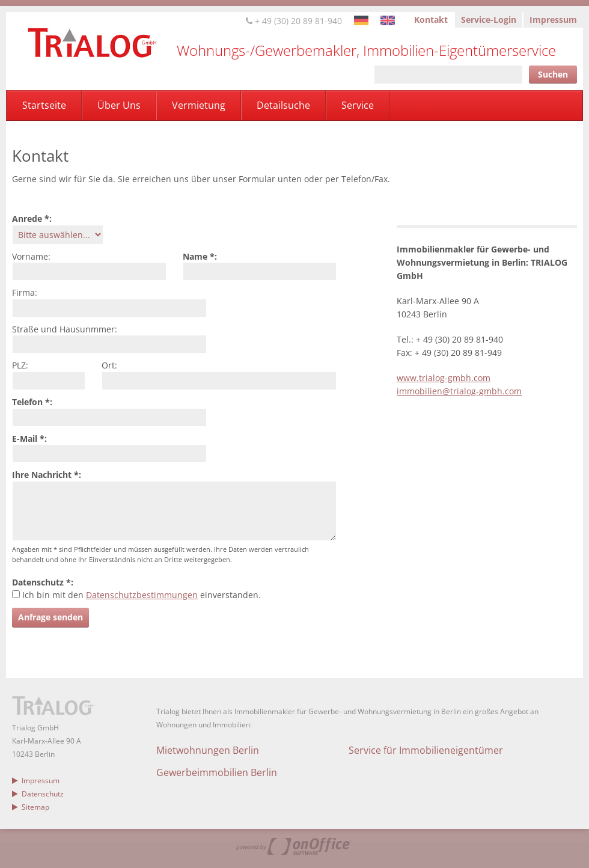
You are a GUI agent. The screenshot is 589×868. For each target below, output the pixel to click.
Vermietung (199, 105)
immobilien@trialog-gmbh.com (459, 391)
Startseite (44, 105)
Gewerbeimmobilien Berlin (217, 772)
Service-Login (489, 20)
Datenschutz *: (43, 582)
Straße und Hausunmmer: (65, 329)
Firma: (25, 292)
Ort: (109, 365)
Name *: (200, 256)
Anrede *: (32, 219)
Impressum (553, 20)
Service (358, 105)
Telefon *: (32, 402)
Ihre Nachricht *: (47, 475)
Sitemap (31, 807)
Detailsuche (283, 105)
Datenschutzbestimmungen (142, 595)
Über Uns (119, 105)
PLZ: (20, 365)
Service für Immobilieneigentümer (426, 750)
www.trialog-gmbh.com (444, 378)
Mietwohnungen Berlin (208, 750)
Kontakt (431, 20)
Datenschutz (38, 794)
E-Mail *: (29, 439)
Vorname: (31, 256)
